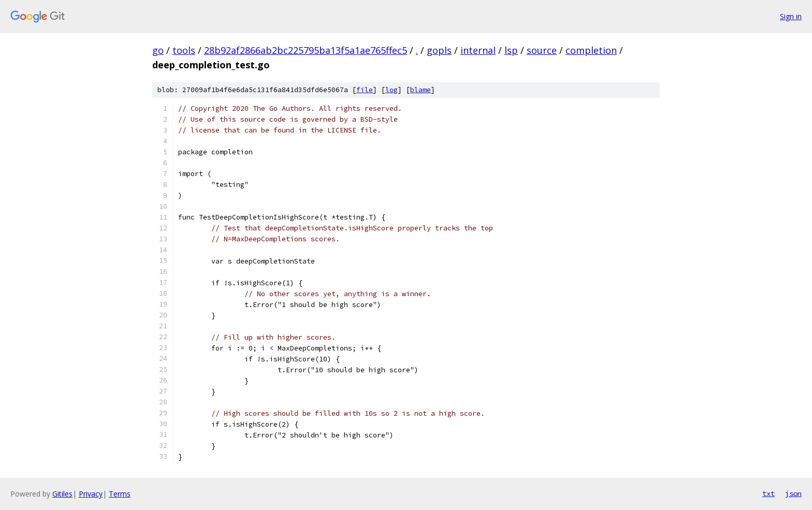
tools (184, 50)
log (392, 90)
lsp (511, 50)
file (365, 90)
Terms (120, 494)
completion (591, 50)
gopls (439, 50)
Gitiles (62, 494)
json (793, 493)
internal (478, 50)
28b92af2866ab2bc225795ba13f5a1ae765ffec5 (306, 50)
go (158, 50)
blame (421, 90)
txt (769, 493)
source (542, 50)
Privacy (91, 494)
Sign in (791, 16)
